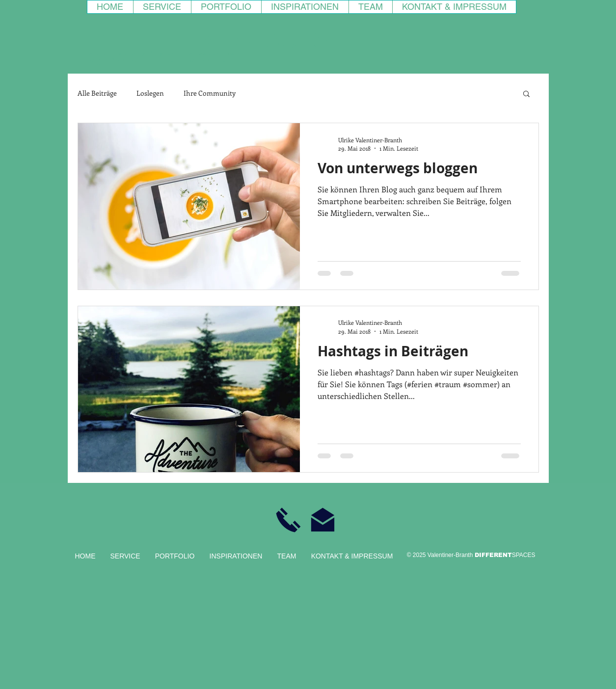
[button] (526, 94)
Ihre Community (210, 93)
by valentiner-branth (161, 56)
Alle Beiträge (97, 93)
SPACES (282, 40)
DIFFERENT (161, 40)
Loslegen (150, 93)
